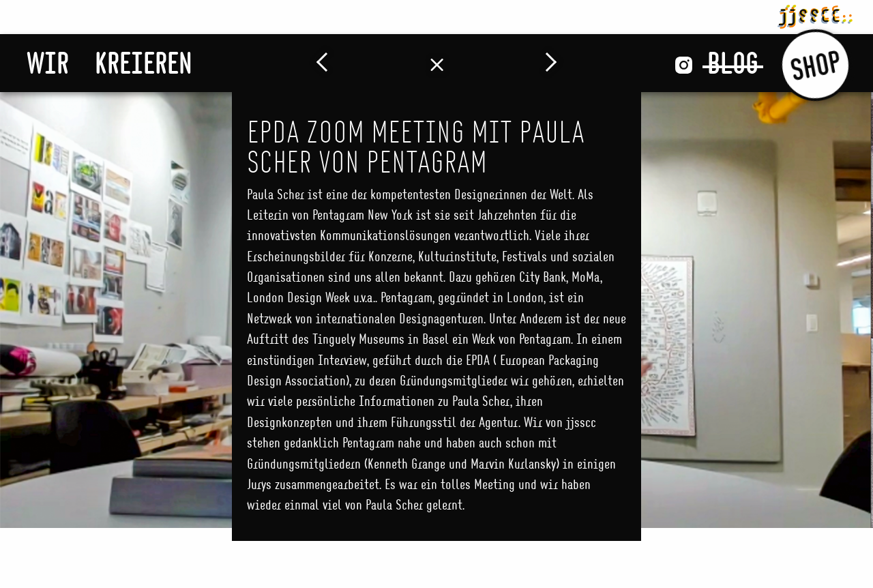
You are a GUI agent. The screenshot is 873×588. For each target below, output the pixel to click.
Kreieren (144, 63)
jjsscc (815, 14)
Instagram (684, 65)
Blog (733, 63)
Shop (815, 64)
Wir (48, 63)
